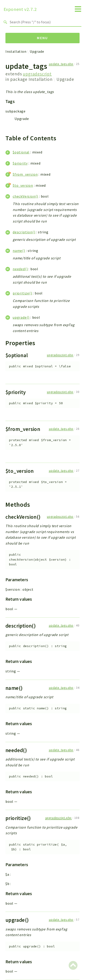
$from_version (25, 174)
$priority (20, 163)
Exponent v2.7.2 (20, 9)
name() (19, 251)
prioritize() (22, 293)
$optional (21, 152)
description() (24, 232)
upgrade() (21, 317)
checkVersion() (25, 196)
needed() (20, 269)
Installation (16, 51)
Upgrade (37, 51)
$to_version (23, 185)
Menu (42, 38)
